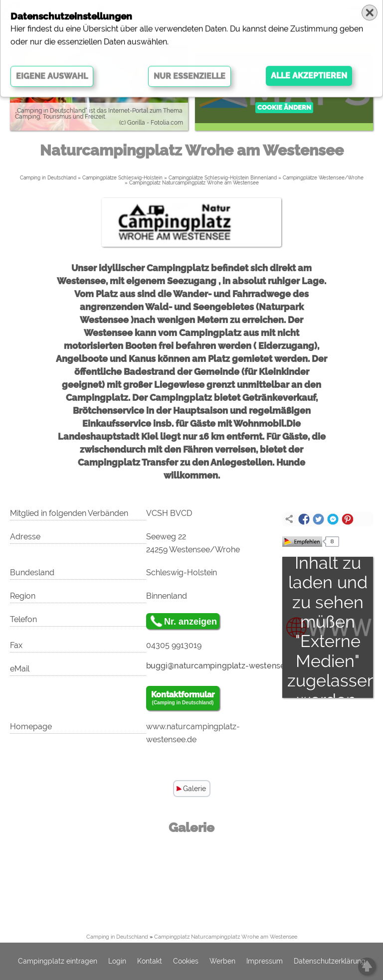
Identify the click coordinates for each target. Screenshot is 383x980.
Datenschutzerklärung (330, 962)
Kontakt (150, 962)
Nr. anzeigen (191, 622)
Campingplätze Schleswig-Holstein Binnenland (223, 178)
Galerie (194, 789)
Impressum (265, 962)
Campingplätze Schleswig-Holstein (122, 178)
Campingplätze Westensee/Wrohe (323, 178)
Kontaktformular (183, 698)
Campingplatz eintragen (58, 962)
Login (117, 962)
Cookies (186, 962)
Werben (222, 962)
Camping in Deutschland (48, 178)
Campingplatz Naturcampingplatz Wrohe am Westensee (194, 183)
